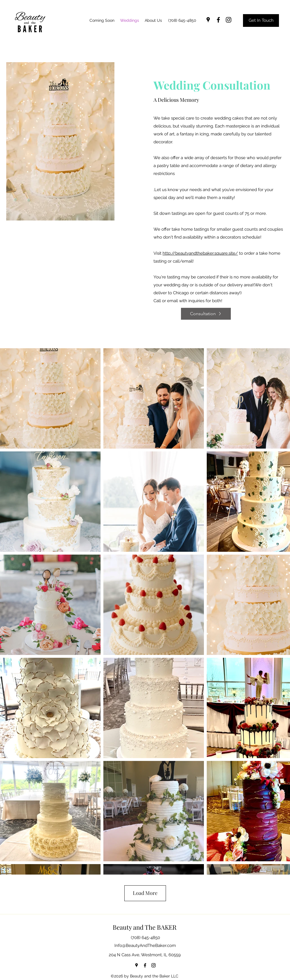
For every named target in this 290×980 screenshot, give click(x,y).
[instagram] (229, 20)
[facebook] (218, 20)
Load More (145, 893)
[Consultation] (206, 314)
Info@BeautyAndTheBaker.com (145, 946)
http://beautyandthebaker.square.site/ (200, 253)
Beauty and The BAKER (145, 927)
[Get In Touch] (261, 20)
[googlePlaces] (208, 20)
